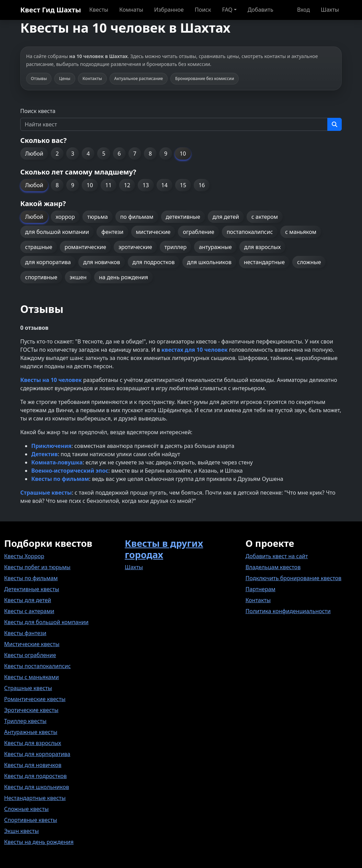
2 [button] (57, 154)
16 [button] (202, 185)
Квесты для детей (28, 600)
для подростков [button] (154, 262)
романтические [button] (85, 247)
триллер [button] (176, 247)
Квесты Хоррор (24, 556)
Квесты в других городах (164, 549)
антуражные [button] (215, 247)
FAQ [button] (227, 10)
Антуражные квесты (31, 732)
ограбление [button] (198, 232)
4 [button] (88, 154)
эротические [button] (135, 247)
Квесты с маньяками (31, 677)
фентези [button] (112, 232)
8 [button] (150, 154)
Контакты (258, 600)
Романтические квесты (35, 699)
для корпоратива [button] (48, 262)
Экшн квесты (21, 831)
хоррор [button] (65, 217)
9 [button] (166, 154)
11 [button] (109, 185)
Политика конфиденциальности (288, 611)
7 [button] (135, 154)
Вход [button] (303, 10)
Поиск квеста (38, 111)
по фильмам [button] (137, 217)
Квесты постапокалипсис (37, 666)
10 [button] (183, 154)
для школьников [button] (209, 262)
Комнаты (131, 10)
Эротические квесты (31, 710)
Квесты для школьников (37, 787)
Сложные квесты (26, 809)
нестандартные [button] (264, 262)
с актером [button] (265, 217)
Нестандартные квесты (35, 798)
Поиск (203, 10)
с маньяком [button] (301, 232)
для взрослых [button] (263, 247)
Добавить (261, 10)
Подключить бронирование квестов (293, 578)
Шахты (330, 10)
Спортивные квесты (31, 820)
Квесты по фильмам (31, 578)
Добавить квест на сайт (277, 556)
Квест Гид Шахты (51, 10)
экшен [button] (78, 277)
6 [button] (119, 154)
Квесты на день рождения (39, 842)
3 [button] (73, 154)
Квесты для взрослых (33, 743)
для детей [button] (226, 217)
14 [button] (165, 185)
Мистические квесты (32, 644)
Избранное (169, 10)
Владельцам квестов (273, 567)
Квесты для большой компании (46, 622)
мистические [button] (153, 232)
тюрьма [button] (98, 217)
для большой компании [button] (57, 232)
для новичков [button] (101, 262)
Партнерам (261, 589)
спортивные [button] (41, 277)
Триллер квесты (25, 721)
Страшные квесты (28, 688)
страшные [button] (39, 247)
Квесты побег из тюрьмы (37, 567)
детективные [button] (183, 217)
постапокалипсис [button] (250, 232)
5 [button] (104, 154)
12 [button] (127, 185)
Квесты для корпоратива (37, 754)
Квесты (99, 10)
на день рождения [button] (123, 277)
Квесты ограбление (30, 655)
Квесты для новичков (33, 765)
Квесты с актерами (29, 611)
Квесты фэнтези (25, 633)
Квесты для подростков (35, 776)
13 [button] (146, 185)
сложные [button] (309, 262)
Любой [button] (34, 154)
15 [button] (183, 185)
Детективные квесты (32, 589)
